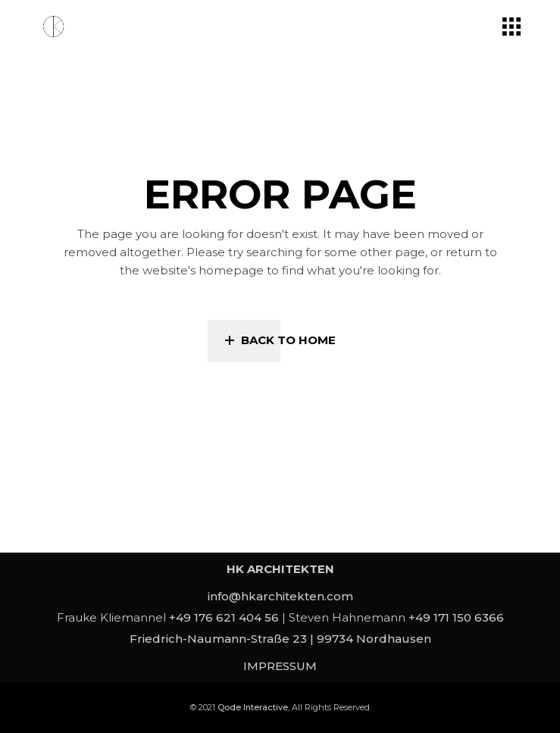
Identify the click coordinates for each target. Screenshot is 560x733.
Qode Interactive (253, 707)
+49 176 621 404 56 (224, 617)
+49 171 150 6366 (456, 617)
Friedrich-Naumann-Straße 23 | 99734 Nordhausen (280, 639)
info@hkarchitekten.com (280, 596)
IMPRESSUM (280, 666)
